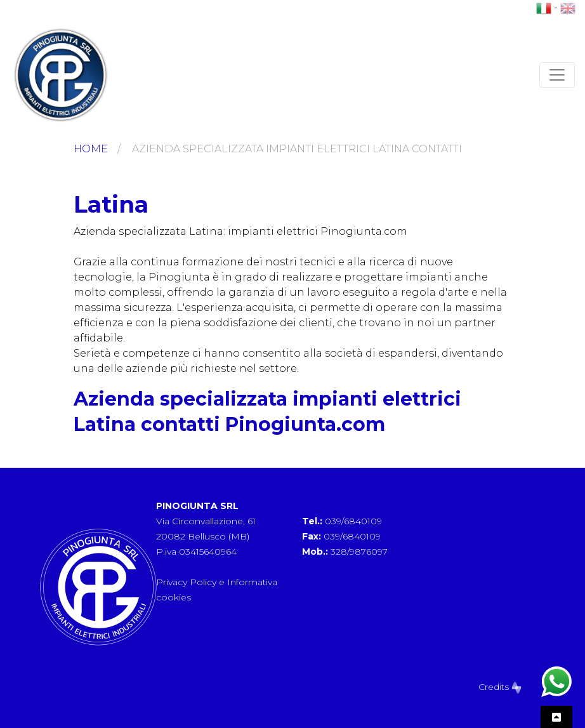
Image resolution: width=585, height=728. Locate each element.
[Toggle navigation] (557, 75)
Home (91, 149)
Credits (500, 687)
